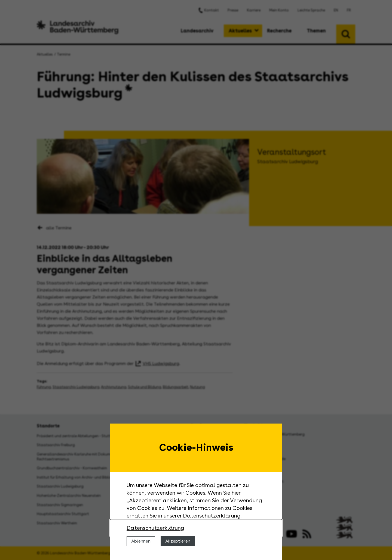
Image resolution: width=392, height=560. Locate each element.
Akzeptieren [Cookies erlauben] (178, 541)
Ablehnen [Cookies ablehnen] (141, 541)
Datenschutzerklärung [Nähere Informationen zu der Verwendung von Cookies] (155, 528)
